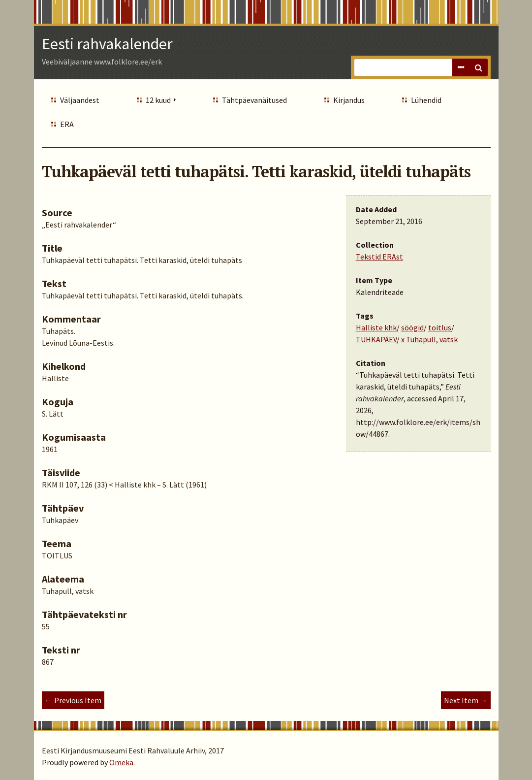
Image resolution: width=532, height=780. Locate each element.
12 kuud (158, 100)
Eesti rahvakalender (107, 44)
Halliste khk (376, 327)
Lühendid (426, 100)
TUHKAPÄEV (376, 339)
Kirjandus (349, 100)
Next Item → (466, 700)
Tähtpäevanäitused (254, 100)
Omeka (121, 762)
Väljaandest (80, 100)
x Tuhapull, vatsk (429, 339)
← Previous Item (73, 700)
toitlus (440, 327)
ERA (67, 124)
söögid (412, 327)
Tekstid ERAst (379, 257)
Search (479, 67)
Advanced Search (461, 67)
